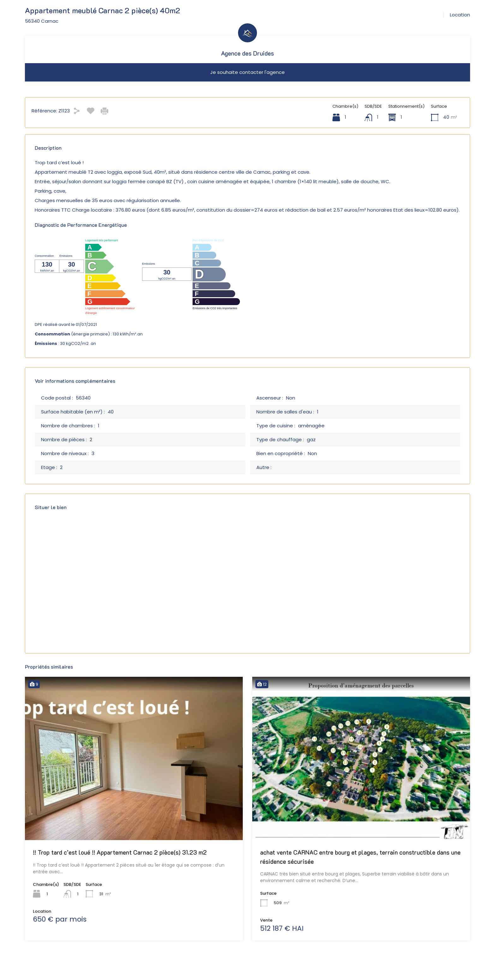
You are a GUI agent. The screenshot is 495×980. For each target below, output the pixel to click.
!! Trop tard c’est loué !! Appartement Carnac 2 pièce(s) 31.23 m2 (120, 852)
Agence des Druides (247, 53)
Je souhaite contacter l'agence (247, 72)
